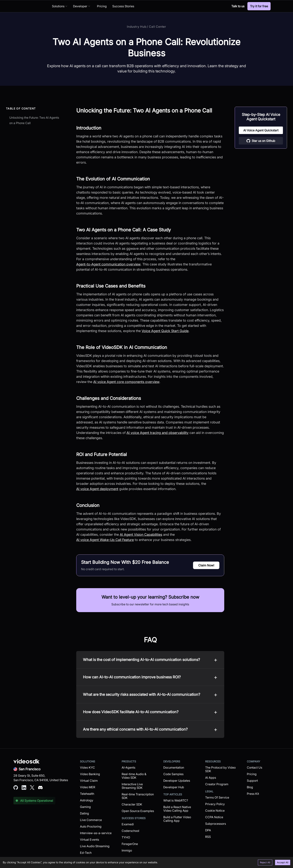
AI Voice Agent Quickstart (261, 130)
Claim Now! (206, 565)
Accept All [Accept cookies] (283, 862)
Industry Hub (137, 27)
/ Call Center (156, 27)
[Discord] (224, 6)
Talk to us (238, 6)
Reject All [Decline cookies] (265, 862)
